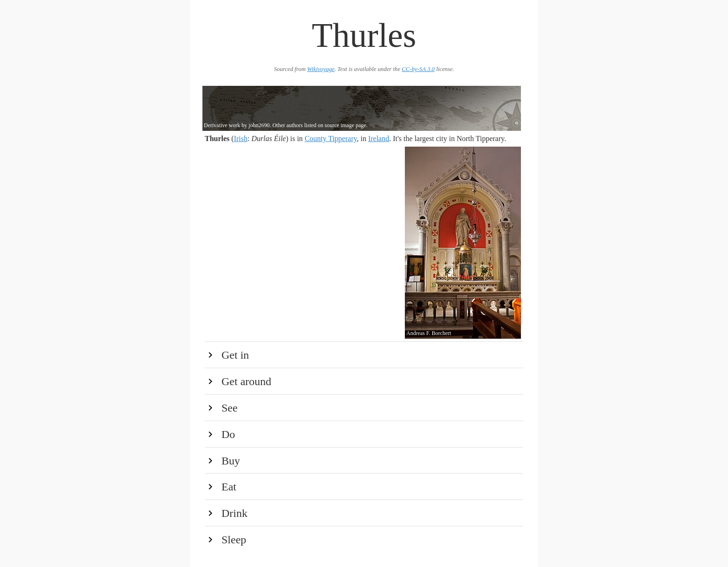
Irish (241, 139)
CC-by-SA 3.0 (418, 69)
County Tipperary (331, 139)
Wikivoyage (321, 69)
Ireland (379, 139)
